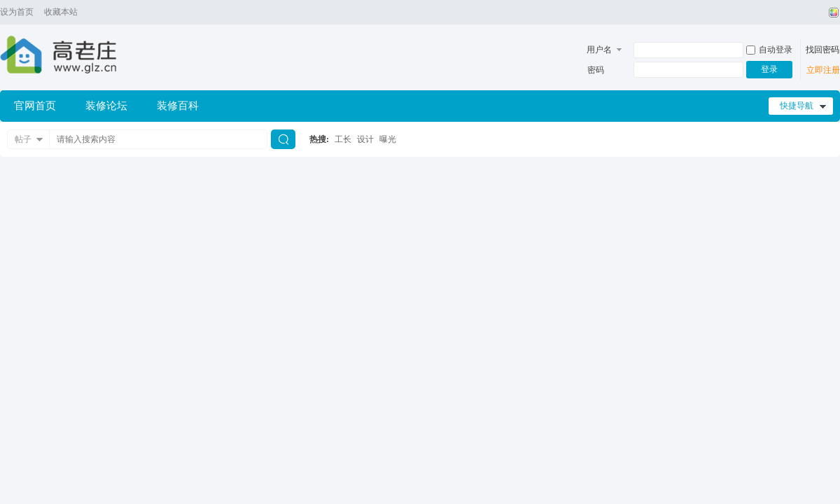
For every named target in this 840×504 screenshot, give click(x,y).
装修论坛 (106, 106)
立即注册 (823, 70)
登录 (769, 69)
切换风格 (832, 13)
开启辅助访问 (820, 13)
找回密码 (822, 50)
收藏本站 (61, 12)
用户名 (599, 50)
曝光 (388, 139)
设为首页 (17, 12)
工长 (343, 139)
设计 (365, 139)
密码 (596, 70)
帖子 (23, 139)
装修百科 (178, 106)
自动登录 (769, 50)
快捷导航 (797, 106)
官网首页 (35, 106)
